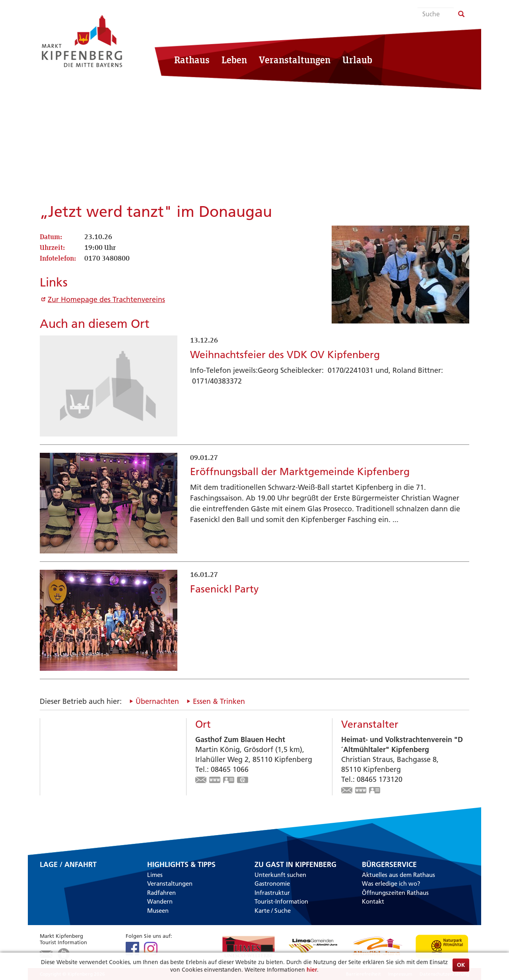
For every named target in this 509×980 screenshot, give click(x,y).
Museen (158, 911)
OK (461, 965)
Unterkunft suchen (280, 875)
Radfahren (161, 893)
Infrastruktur (272, 893)
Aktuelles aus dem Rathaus (398, 875)
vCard (229, 781)
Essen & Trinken (219, 701)
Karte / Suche (273, 911)
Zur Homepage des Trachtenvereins (106, 299)
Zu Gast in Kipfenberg (295, 865)
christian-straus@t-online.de (347, 791)
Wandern (160, 901)
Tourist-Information (281, 901)
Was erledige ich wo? (391, 884)
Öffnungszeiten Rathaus (395, 893)
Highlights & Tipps (181, 865)
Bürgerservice (389, 865)
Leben (234, 60)
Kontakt (373, 901)
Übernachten (157, 701)
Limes (155, 875)
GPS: (243, 781)
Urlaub (357, 60)
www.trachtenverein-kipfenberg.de (361, 791)
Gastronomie (272, 884)
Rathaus (192, 60)
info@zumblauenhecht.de (201, 781)
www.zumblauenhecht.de (215, 781)
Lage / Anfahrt (68, 865)
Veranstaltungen (295, 60)
